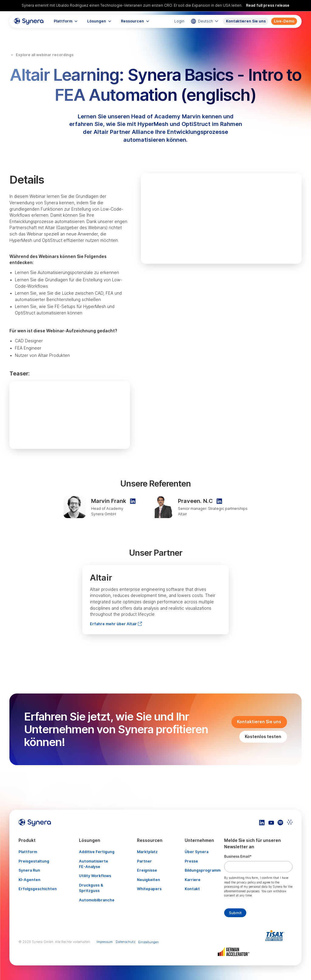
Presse (191, 861)
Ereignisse (147, 870)
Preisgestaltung (34, 861)
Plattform (28, 852)
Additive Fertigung (97, 852)
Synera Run (29, 870)
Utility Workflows (95, 876)
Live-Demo (284, 21)
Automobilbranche (97, 900)
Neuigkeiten (149, 880)
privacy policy (246, 882)
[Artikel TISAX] (276, 936)
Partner (144, 861)
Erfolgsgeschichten (38, 889)
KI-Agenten (29, 880)
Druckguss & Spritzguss (91, 888)
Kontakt (192, 889)
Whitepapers (149, 889)
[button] (66, 21)
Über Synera (197, 852)
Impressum (105, 942)
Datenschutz (126, 942)
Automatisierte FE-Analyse (94, 864)
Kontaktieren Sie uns (246, 21)
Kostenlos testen (263, 737)
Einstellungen (149, 942)
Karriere (193, 880)
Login (179, 21)
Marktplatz (147, 852)
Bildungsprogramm (203, 870)
